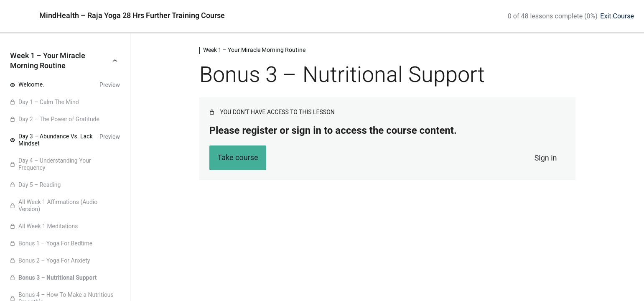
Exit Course (617, 16)
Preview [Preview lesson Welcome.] (110, 85)
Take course (238, 157)
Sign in (546, 158)
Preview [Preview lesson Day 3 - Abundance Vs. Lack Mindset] (110, 137)
